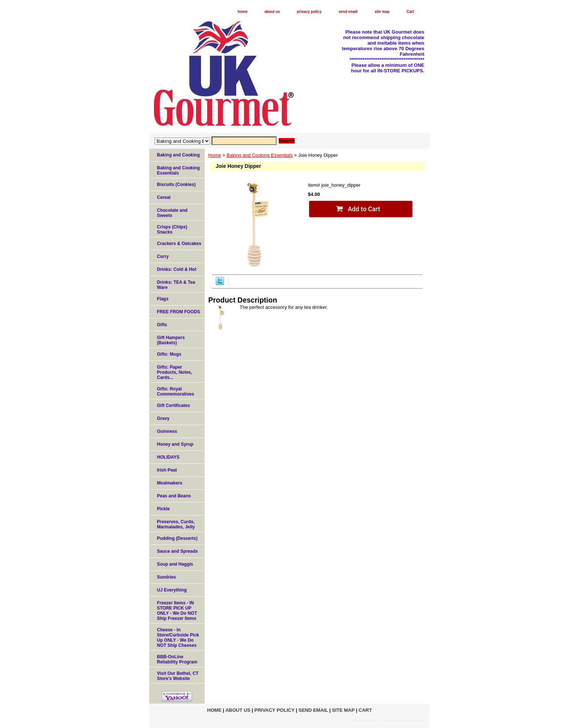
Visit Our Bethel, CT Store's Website (178, 676)
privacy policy (309, 12)
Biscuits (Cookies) (176, 184)
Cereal (164, 197)
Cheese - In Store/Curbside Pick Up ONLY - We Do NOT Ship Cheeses (178, 638)
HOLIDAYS (168, 457)
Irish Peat (167, 470)
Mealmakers (170, 483)
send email (348, 12)
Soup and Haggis (175, 564)
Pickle (163, 509)
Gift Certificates (173, 406)
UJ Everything (172, 590)
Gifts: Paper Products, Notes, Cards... (174, 372)
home (243, 12)
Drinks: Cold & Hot (177, 269)
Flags (163, 299)
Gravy (163, 418)
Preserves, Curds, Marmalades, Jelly (176, 524)
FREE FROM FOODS (179, 312)
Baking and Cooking (178, 155)
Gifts (162, 325)
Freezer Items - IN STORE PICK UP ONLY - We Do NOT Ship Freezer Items (177, 611)
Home (215, 155)
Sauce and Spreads (177, 551)
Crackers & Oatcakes (179, 244)
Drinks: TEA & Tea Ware (176, 285)
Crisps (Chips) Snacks (172, 230)
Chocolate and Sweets (172, 213)
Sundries (166, 577)
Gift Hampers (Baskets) (171, 340)
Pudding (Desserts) (177, 538)
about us (272, 12)
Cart (410, 12)
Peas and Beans (174, 496)
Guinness (167, 431)
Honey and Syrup (175, 444)
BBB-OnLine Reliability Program (177, 659)
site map (382, 12)
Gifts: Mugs (169, 354)
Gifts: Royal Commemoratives (176, 391)
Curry (163, 256)
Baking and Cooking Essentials (260, 155)
